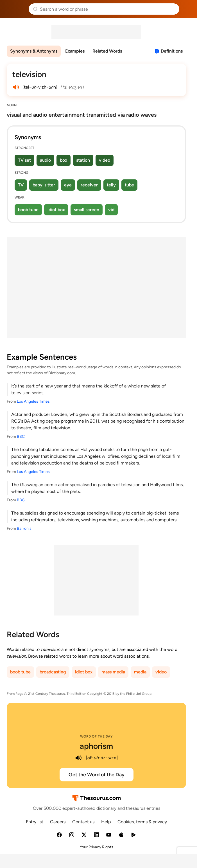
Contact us (83, 822)
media (140, 672)
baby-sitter (44, 185)
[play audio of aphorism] (79, 758)
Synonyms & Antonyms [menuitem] (34, 51)
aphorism (96, 746)
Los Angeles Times (33, 401)
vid (111, 210)
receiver (89, 185)
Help (106, 822)
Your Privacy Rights (97, 847)
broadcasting (53, 672)
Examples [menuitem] (75, 51)
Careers (58, 822)
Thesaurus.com (21, 9)
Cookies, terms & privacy (142, 822)
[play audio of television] (16, 87)
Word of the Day (97, 736)
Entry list (35, 822)
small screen (87, 210)
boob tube (28, 210)
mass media (113, 672)
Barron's (24, 528)
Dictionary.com (187, 9)
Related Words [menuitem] (107, 51)
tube (129, 185)
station (83, 160)
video (105, 160)
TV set (24, 160)
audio (45, 160)
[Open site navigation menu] (10, 9)
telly (111, 185)
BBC (21, 437)
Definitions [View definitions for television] (172, 51)
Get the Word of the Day (97, 775)
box (64, 160)
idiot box (56, 210)
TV (21, 185)
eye (68, 185)
